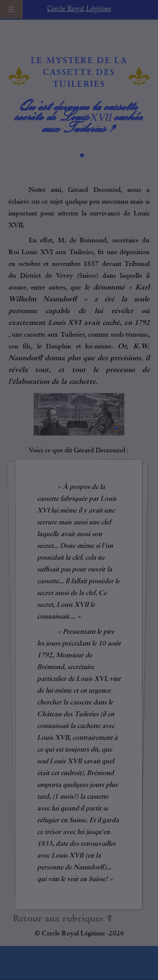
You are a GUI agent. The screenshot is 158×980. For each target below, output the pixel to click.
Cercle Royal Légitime (79, 9)
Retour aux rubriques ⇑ (63, 919)
